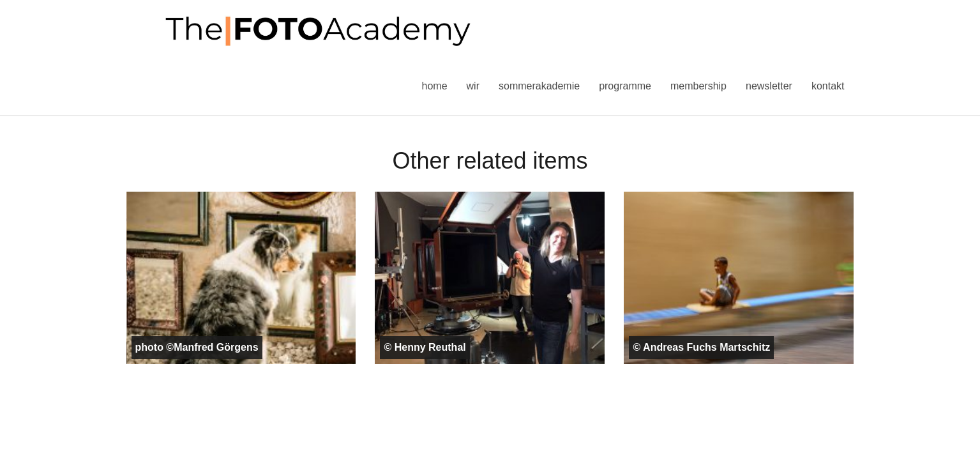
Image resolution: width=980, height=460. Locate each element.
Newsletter (769, 86)
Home (435, 86)
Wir (473, 86)
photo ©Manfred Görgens (197, 347)
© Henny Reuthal (425, 347)
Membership (698, 86)
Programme (625, 86)
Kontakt (828, 86)
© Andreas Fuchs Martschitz (701, 347)
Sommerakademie (539, 86)
